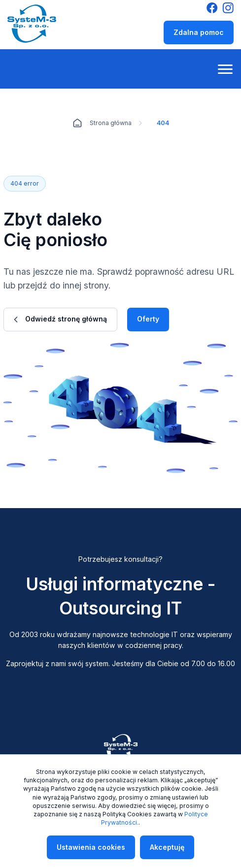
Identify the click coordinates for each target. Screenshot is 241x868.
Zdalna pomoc (199, 32)
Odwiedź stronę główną (60, 319)
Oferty (148, 319)
